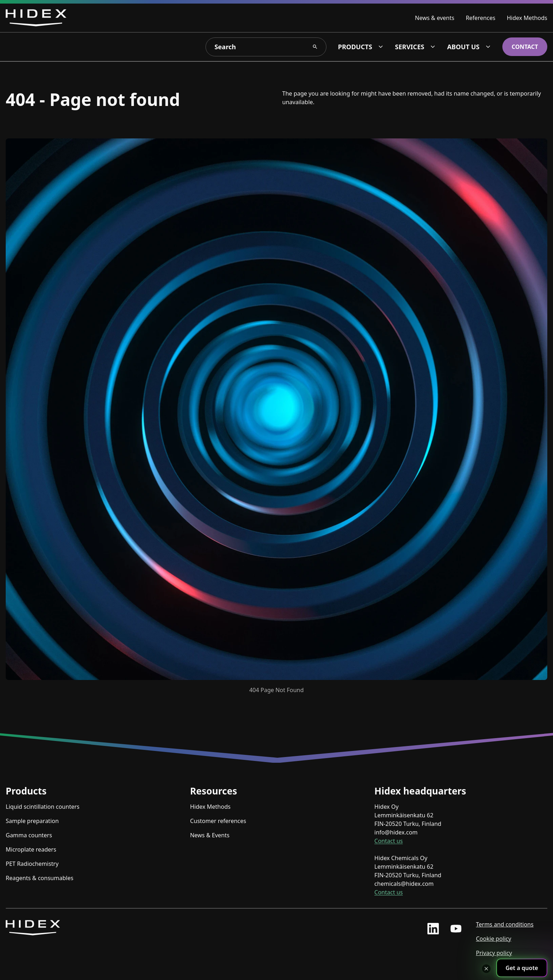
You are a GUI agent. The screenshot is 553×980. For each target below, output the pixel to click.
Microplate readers (31, 849)
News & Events (210, 835)
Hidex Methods (527, 18)
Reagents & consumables (40, 878)
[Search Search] (315, 47)
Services (410, 47)
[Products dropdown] (381, 47)
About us (463, 47)
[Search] (266, 47)
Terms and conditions (505, 924)
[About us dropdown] (488, 47)
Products (355, 47)
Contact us (389, 841)
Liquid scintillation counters (43, 807)
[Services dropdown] (433, 47)
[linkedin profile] (433, 929)
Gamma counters (29, 835)
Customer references (218, 821)
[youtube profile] (456, 929)
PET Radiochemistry (32, 864)
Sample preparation (32, 821)
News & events (435, 18)
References (480, 18)
